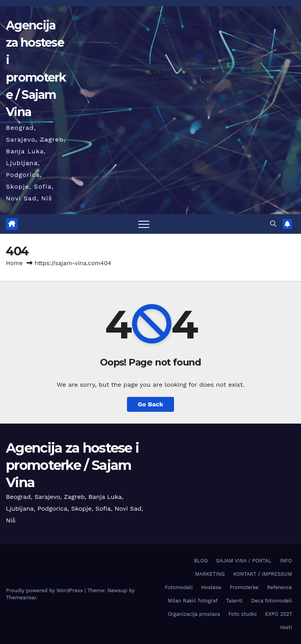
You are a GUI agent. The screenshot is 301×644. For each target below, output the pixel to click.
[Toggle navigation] (144, 224)
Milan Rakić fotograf (193, 601)
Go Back (151, 404)
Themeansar (21, 598)
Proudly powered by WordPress (45, 590)
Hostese (211, 587)
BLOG (201, 561)
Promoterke (244, 587)
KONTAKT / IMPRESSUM (263, 574)
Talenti (234, 601)
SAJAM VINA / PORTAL (244, 561)
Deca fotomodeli (271, 601)
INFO (286, 561)
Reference (279, 587)
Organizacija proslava (194, 614)
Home (14, 263)
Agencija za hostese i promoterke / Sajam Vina (72, 465)
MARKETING (210, 574)
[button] (273, 224)
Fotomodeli (179, 587)
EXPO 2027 (279, 614)
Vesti (286, 627)
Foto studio (243, 614)
